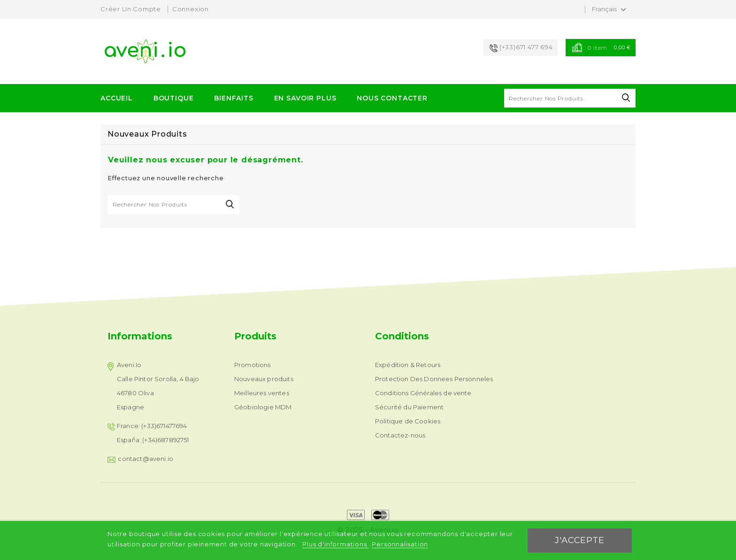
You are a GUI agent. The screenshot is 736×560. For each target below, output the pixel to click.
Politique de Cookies (408, 421)
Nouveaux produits (264, 379)
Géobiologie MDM (263, 407)
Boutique (174, 98)
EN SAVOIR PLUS (305, 98)
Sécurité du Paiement (409, 407)
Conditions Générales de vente (423, 393)
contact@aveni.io (146, 459)
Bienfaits (234, 98)
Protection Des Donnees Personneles (434, 379)
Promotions (253, 365)
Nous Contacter (392, 98)
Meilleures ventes (262, 393)
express (356, 515)
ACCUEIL (117, 98)
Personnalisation (400, 544)
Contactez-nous (400, 435)
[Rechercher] (570, 98)
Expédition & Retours (408, 365)
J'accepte (579, 540)
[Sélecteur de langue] (610, 9)
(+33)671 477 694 (526, 47)
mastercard (380, 515)
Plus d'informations (335, 544)
